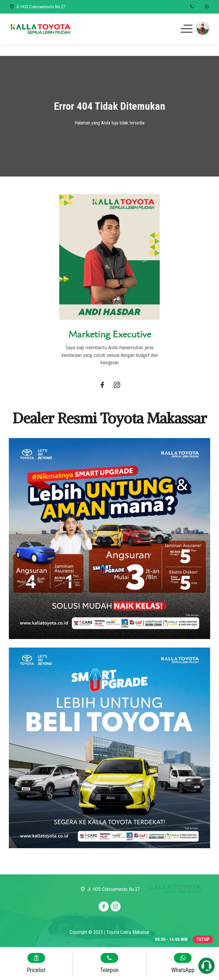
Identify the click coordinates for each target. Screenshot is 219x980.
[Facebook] (102, 386)
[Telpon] (192, 7)
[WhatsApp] (207, 7)
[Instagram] (117, 386)
